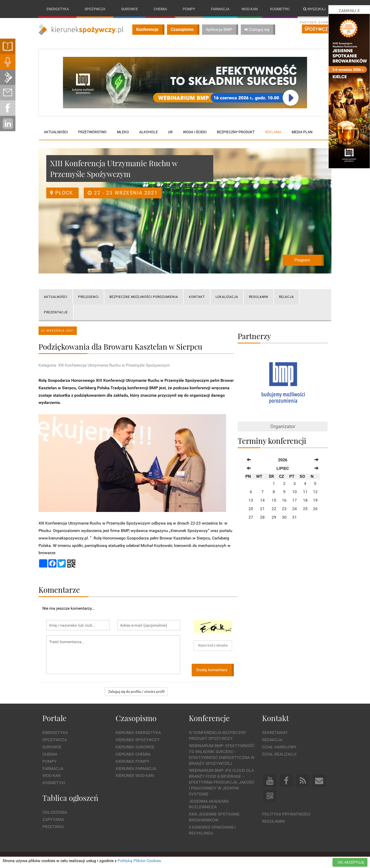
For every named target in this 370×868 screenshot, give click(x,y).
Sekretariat (275, 733)
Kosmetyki (280, 9)
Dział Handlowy (279, 747)
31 (294, 517)
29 (274, 517)
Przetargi (53, 827)
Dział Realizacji (279, 754)
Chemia (160, 9)
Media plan (302, 132)
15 (274, 501)
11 (305, 492)
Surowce (130, 9)
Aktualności (56, 132)
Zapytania (53, 820)
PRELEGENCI (88, 297)
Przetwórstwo (92, 132)
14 (262, 501)
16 (284, 501)
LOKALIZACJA (227, 297)
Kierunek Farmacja (136, 769)
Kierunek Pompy (133, 761)
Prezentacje (56, 312)
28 (262, 517)
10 (294, 492)
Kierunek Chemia (133, 754)
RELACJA (286, 297)
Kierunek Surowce (135, 747)
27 (251, 517)
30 (284, 517)
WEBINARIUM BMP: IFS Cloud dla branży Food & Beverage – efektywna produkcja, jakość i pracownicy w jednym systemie (221, 782)
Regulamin (273, 821)
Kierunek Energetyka (138, 733)
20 (251, 509)
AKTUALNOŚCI (56, 297)
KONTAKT (197, 297)
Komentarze (59, 590)
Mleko (123, 132)
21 (262, 509)
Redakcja (272, 740)
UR (170, 132)
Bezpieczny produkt (236, 132)
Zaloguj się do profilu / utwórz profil (136, 692)
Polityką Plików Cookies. (140, 861)
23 (284, 509)
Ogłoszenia (55, 813)
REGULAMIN (259, 297)
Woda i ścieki (195, 132)
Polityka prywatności (286, 814)
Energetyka (58, 9)
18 (305, 501)
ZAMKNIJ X (349, 11)
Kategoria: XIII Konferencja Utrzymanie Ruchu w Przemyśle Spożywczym (104, 365)
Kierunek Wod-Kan (135, 776)
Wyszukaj (314, 9)
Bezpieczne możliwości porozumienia (144, 297)
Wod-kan (250, 9)
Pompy (189, 9)
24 (294, 509)
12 (315, 492)
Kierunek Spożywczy (138, 740)
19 (315, 501)
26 (315, 509)
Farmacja (220, 9)
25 (305, 509)
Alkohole (149, 132)
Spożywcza (95, 9)
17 (294, 501)
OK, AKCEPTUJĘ (351, 862)
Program (302, 260)
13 (251, 501)
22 (274, 509)
